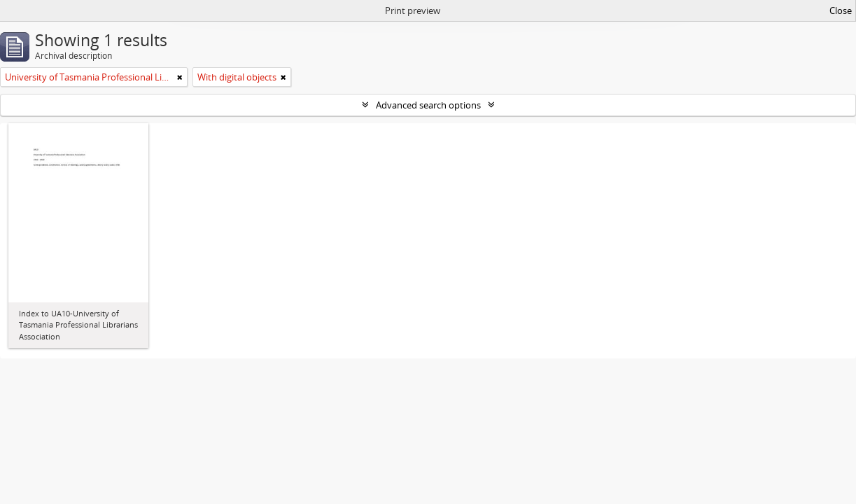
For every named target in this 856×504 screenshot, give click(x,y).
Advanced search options (428, 105)
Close (841, 10)
